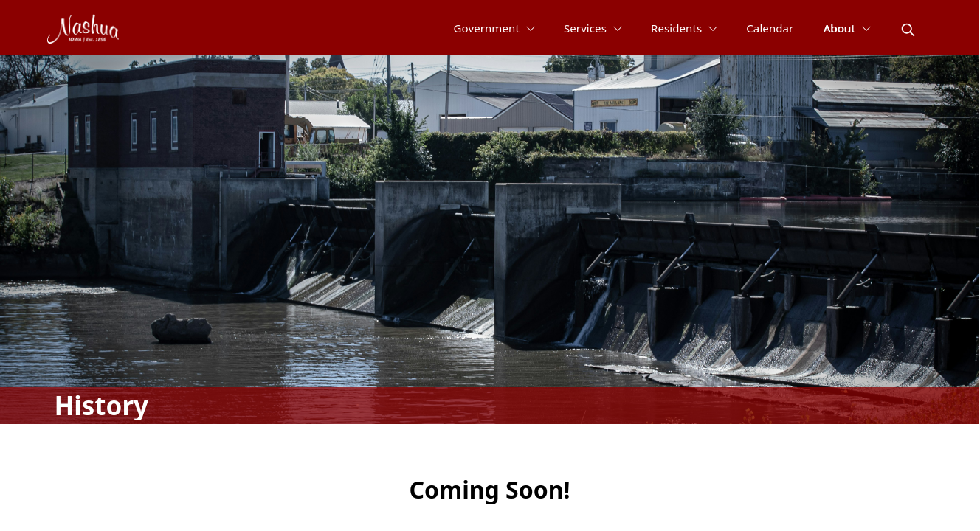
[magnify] (908, 30)
